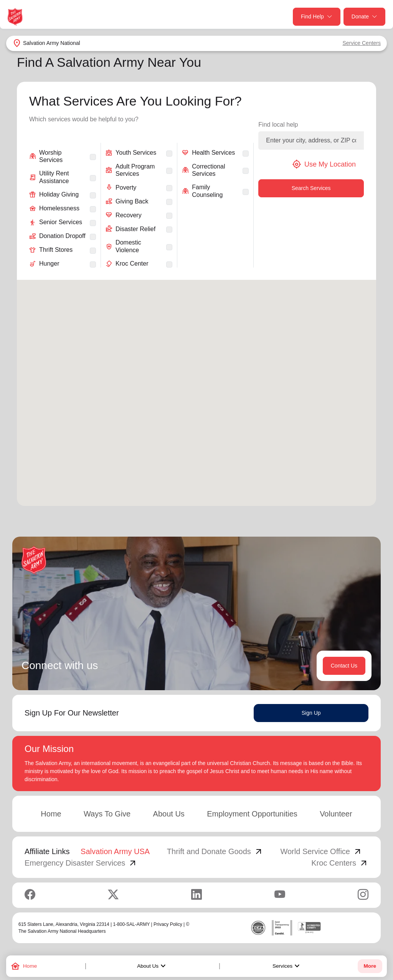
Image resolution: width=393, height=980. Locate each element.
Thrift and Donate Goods (215, 851)
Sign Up (311, 713)
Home (51, 814)
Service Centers (362, 43)
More (370, 966)
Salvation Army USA (115, 851)
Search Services (311, 188)
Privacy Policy (168, 924)
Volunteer (336, 814)
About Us (152, 966)
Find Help (317, 17)
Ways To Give (107, 814)
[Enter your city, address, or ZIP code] (311, 140)
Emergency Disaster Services (81, 863)
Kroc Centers (340, 863)
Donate (364, 17)
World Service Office (321, 851)
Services (287, 966)
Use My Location (324, 164)
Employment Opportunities (252, 814)
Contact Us (344, 666)
